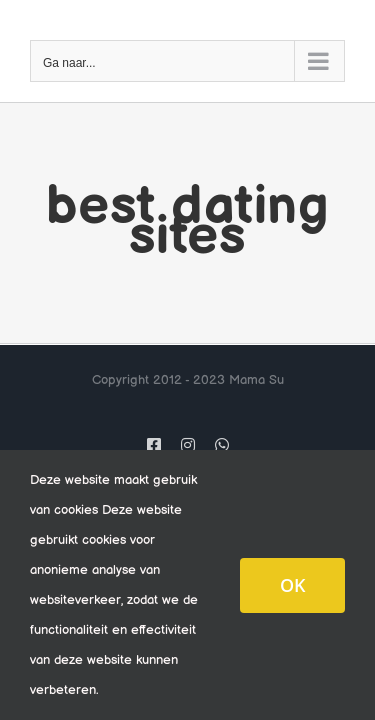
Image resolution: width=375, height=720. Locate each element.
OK (292, 585)
